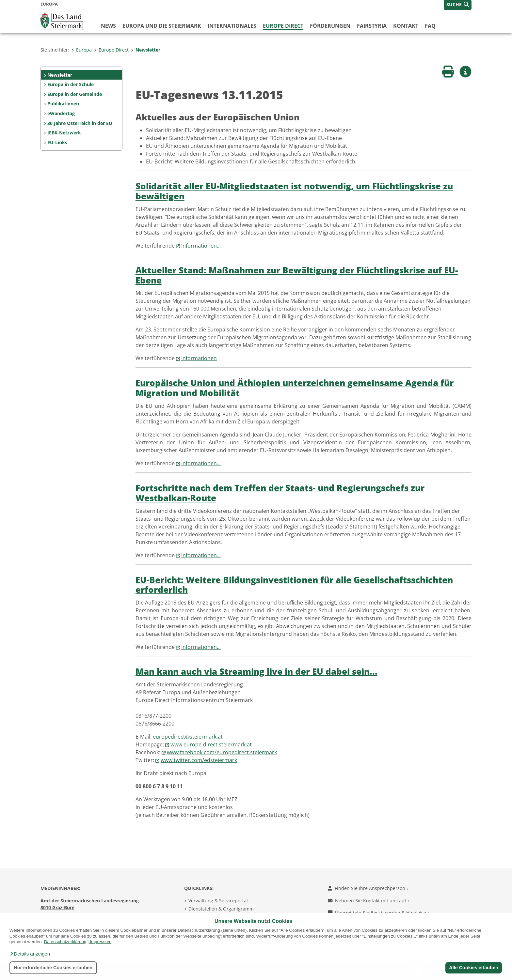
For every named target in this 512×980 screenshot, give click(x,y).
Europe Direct (283, 26)
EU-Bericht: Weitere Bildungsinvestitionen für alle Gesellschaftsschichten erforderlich (294, 585)
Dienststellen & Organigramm (221, 909)
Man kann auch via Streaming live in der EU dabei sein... (256, 672)
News (108, 26)
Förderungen (330, 26)
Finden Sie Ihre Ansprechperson (368, 888)
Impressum (101, 942)
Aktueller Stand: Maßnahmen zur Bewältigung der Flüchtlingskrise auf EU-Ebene (297, 275)
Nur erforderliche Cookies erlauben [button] (53, 968)
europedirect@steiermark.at (188, 737)
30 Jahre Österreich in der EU (80, 123)
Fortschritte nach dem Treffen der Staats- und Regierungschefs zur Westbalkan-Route (280, 493)
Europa (82, 50)
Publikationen (63, 104)
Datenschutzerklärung (65, 942)
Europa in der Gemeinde (75, 94)
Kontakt (406, 26)
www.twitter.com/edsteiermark (199, 760)
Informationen (199, 358)
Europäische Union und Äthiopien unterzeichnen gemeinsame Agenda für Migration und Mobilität (295, 388)
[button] (30, 954)
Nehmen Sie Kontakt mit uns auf (369, 901)
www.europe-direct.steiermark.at (211, 744)
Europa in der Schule (71, 84)
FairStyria (372, 26)
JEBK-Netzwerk (64, 133)
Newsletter (146, 50)
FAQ (430, 26)
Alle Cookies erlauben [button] (473, 968)
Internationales (232, 26)
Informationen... (201, 246)
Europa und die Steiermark (162, 26)
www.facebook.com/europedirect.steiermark (222, 752)
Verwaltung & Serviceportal (218, 901)
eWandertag (61, 113)
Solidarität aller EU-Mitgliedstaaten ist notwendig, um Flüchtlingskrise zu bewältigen (294, 191)
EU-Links (57, 142)
